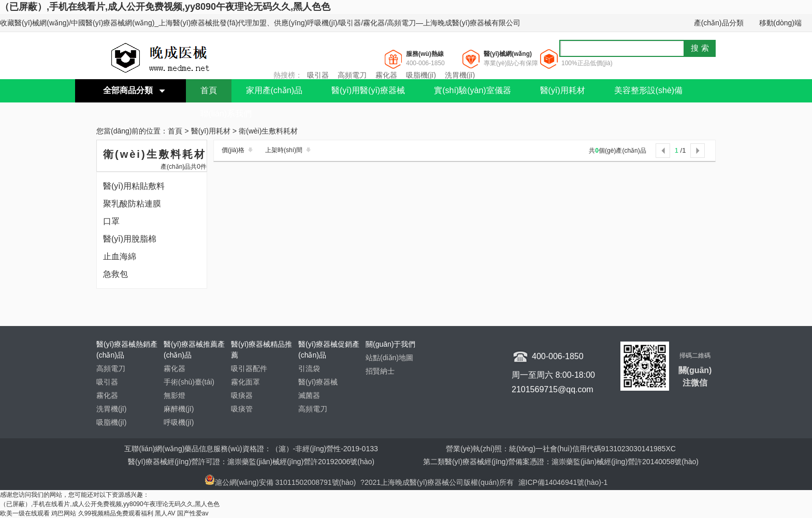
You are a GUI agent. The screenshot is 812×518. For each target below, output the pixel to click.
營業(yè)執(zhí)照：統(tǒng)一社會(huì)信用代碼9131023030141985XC (561, 449)
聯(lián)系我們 (226, 114)
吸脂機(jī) (421, 75)
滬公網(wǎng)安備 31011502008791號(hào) (280, 482)
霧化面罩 (245, 382)
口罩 (111, 221)
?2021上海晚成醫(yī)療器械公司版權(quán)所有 (438, 482)
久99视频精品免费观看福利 (116, 513)
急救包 (115, 274)
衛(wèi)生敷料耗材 (268, 131)
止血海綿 (120, 256)
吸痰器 (242, 395)
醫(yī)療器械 (318, 382)
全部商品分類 (128, 90)
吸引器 (318, 75)
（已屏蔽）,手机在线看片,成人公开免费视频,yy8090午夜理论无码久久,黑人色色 (165, 7)
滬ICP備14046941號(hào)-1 (563, 482)
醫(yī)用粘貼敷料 (134, 186)
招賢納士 (380, 371)
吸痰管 (242, 409)
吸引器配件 (249, 368)
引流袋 (309, 368)
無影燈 (175, 395)
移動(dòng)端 (780, 23)
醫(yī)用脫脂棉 (130, 239)
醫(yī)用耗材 (563, 90)
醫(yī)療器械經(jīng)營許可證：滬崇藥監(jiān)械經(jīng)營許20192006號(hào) (251, 462)
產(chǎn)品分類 (719, 23)
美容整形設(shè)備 (648, 90)
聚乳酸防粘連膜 (132, 204)
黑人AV (165, 513)
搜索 (701, 48)
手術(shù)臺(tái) (189, 382)
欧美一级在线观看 (25, 513)
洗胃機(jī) (460, 75)
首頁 (209, 90)
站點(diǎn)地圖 (389, 358)
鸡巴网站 (64, 513)
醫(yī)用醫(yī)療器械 (368, 90)
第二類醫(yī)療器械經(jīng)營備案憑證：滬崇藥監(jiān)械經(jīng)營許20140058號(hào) (561, 462)
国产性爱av (193, 513)
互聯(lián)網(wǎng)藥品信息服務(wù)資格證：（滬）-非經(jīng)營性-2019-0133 (251, 449)
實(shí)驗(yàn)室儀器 (472, 90)
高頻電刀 (352, 75)
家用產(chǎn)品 (274, 90)
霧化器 (386, 75)
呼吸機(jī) (179, 422)
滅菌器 (309, 395)
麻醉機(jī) (179, 409)
